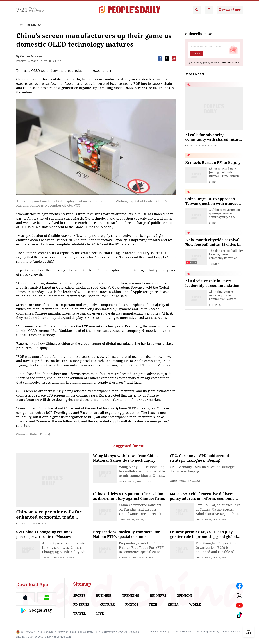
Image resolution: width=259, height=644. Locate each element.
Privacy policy (158, 632)
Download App (230, 10)
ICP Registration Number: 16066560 (117, 632)
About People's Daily (207, 632)
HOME (21, 25)
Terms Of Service (230, 62)
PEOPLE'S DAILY (233, 632)
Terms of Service (181, 632)
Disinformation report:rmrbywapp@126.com (43, 637)
